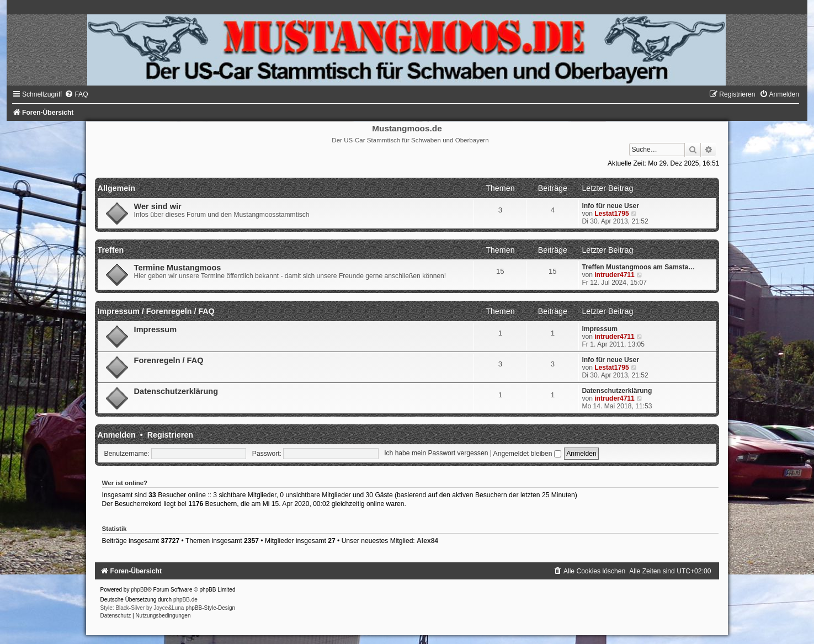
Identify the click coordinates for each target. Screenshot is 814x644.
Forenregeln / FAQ (169, 360)
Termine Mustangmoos (178, 268)
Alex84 (427, 541)
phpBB (139, 590)
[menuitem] (76, 94)
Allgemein (116, 188)
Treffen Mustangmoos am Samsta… (638, 267)
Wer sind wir (158, 206)
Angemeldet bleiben (527, 454)
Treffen (111, 250)
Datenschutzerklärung (176, 391)
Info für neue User (610, 206)
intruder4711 (615, 275)
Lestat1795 (612, 214)
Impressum (155, 329)
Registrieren (170, 435)
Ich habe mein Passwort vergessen (436, 454)
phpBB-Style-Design (210, 608)
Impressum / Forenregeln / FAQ (156, 311)
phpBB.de (185, 600)
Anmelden (117, 435)
